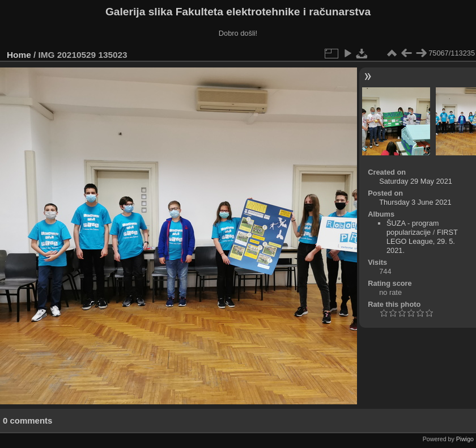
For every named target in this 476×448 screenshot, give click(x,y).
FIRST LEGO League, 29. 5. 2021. (422, 241)
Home (19, 55)
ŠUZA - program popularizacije (413, 228)
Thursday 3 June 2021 (415, 202)
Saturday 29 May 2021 (416, 181)
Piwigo (465, 439)
